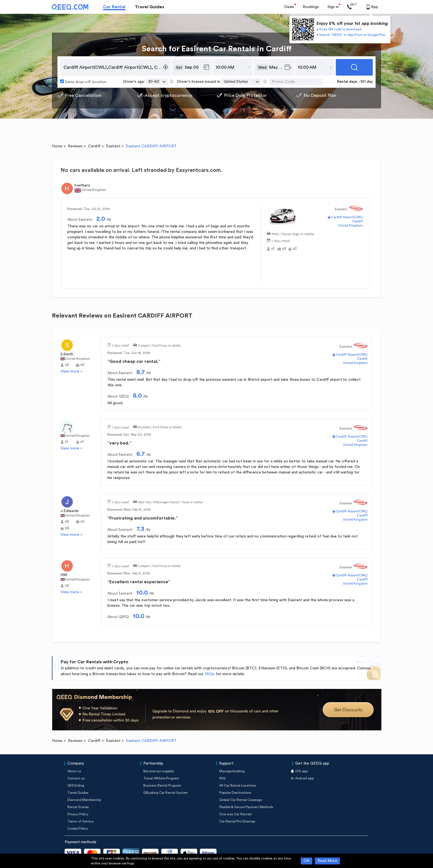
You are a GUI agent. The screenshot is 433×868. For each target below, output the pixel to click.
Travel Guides (150, 7)
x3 (284, 249)
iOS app (301, 771)
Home (57, 146)
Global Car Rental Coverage (241, 800)
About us (74, 771)
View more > (72, 371)
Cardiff (94, 146)
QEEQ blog (76, 786)
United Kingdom (351, 225)
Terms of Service (80, 821)
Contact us (76, 778)
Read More (327, 861)
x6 (67, 521)
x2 (295, 249)
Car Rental (114, 7)
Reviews (75, 146)
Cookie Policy (78, 829)
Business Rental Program (162, 786)
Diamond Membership (84, 800)
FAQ (222, 778)
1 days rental (281, 240)
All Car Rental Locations (238, 786)
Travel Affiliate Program (161, 778)
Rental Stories (78, 807)
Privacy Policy (78, 814)
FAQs (210, 674)
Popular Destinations (235, 793)
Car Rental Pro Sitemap (237, 821)
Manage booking (232, 771)
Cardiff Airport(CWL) (347, 217)
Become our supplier (159, 771)
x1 (273, 249)
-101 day (366, 82)
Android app (304, 778)
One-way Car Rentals (236, 814)
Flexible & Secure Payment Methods (246, 807)
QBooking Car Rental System (166, 793)
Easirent (113, 146)
